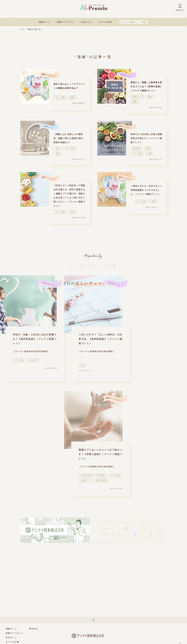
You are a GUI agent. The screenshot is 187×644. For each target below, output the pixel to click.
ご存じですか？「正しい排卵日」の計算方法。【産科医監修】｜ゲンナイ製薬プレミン (100, 339)
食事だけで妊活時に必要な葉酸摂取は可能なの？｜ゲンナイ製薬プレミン (146, 140)
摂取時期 (136, 150)
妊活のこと (86, 22)
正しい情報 (60, 97)
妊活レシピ (137, 97)
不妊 (83, 365)
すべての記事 (105, 22)
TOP (22, 29)
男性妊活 (34, 360)
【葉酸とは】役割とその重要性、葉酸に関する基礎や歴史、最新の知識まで (69, 140)
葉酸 (73, 97)
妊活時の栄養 (86, 475)
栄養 (150, 97)
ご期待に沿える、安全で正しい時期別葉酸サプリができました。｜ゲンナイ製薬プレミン (146, 192)
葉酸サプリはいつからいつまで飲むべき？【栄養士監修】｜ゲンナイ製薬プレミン (100, 454)
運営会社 (34, 629)
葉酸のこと (44, 22)
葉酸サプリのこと (65, 22)
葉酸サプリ (85, 481)
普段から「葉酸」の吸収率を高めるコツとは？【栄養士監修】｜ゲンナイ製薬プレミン (146, 87)
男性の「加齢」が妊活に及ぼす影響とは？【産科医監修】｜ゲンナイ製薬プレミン (35, 339)
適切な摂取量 (101, 481)
